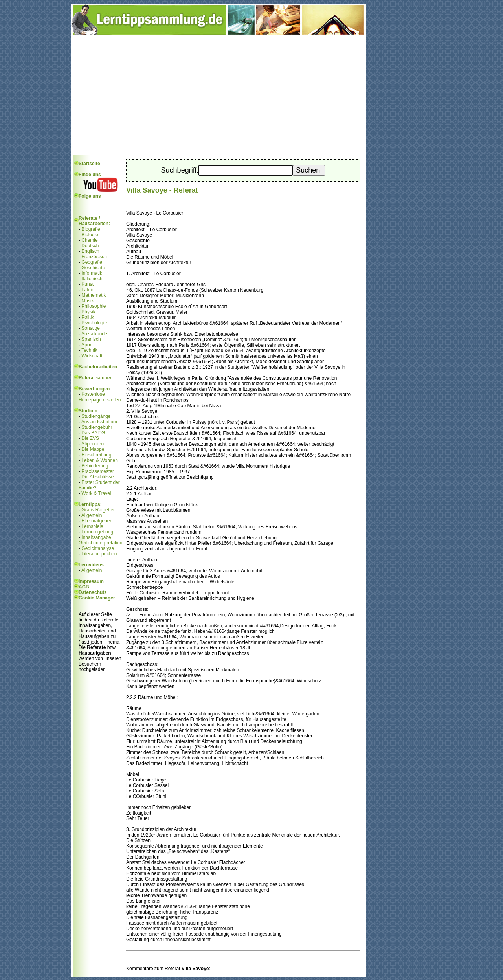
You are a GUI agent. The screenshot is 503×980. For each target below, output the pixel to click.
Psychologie (94, 323)
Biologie (90, 235)
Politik (88, 317)
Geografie (92, 262)
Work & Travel (96, 493)
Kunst (87, 284)
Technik (89, 350)
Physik (88, 312)
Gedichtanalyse (98, 548)
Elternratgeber (96, 521)
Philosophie (94, 306)
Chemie (89, 240)
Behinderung (95, 466)
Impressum (91, 581)
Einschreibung (96, 455)
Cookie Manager (97, 598)
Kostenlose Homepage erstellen (100, 397)
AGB (84, 587)
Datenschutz (93, 592)
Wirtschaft (92, 356)
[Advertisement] (218, 96)
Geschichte (93, 268)
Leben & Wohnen (100, 460)
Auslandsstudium (99, 422)
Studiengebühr (97, 427)
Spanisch (91, 339)
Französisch (94, 257)
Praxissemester (98, 471)
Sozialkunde (94, 334)
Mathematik (94, 295)
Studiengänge (96, 416)
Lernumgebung (97, 532)
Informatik (92, 273)
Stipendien (93, 444)
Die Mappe (93, 449)
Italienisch (92, 279)
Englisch (90, 251)
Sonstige (91, 328)
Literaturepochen (99, 554)
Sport (87, 345)
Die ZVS (90, 438)
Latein (88, 290)
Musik (87, 301)
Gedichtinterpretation (100, 543)
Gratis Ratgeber (98, 510)
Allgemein (92, 515)
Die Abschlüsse (97, 477)
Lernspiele (92, 526)
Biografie (91, 229)
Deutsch (90, 246)
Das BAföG (93, 433)
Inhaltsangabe (96, 537)
